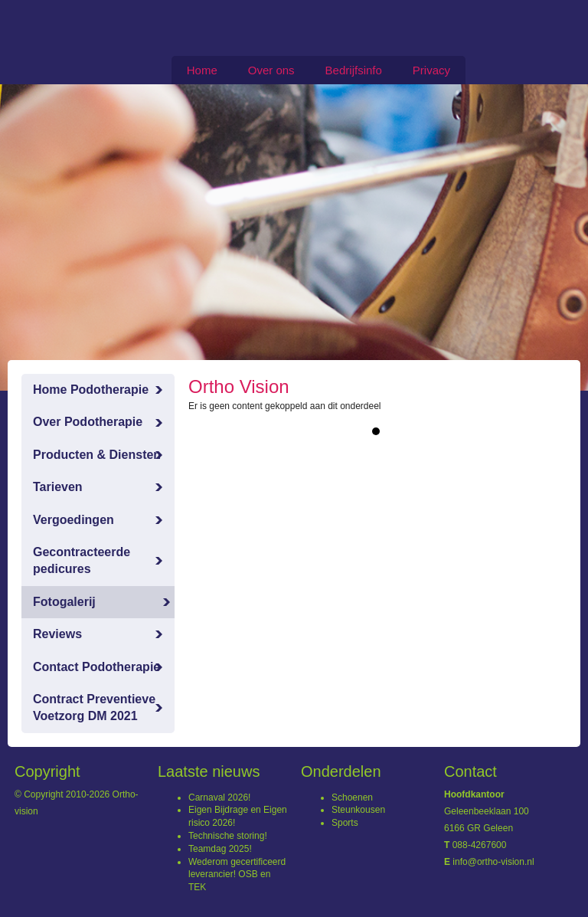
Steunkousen (358, 810)
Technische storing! (228, 836)
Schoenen (352, 797)
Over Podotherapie (88, 422)
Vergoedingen (73, 520)
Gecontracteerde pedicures (82, 560)
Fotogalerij (64, 602)
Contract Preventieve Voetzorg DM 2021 (94, 707)
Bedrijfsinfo (354, 70)
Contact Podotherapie (96, 667)
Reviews (57, 634)
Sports (345, 823)
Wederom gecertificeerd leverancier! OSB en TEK (237, 875)
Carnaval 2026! (219, 797)
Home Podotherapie (91, 390)
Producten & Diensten (97, 455)
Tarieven (58, 487)
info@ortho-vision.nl (493, 862)
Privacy (431, 70)
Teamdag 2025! (220, 849)
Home (202, 70)
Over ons (271, 70)
